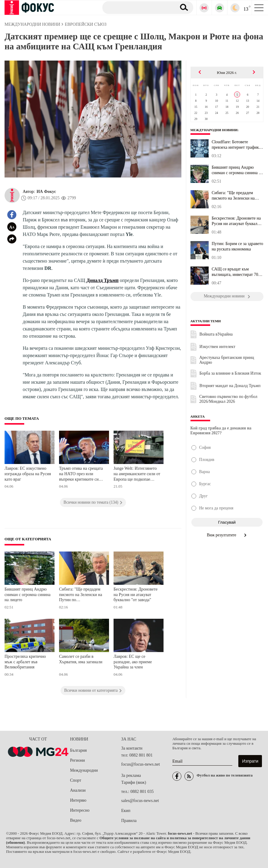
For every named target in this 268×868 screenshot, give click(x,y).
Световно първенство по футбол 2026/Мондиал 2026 (228, 399)
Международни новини (214, 130)
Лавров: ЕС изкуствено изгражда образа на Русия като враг (28, 474)
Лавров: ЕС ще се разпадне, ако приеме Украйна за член (133, 662)
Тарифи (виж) (134, 782)
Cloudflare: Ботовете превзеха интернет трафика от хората (236, 145)
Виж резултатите (227, 535)
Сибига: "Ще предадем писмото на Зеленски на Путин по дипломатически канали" (82, 595)
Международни (84, 770)
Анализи (78, 790)
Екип (126, 811)
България (78, 750)
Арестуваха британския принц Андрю (227, 360)
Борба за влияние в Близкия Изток (230, 373)
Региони (77, 760)
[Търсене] (137, 7)
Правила (129, 821)
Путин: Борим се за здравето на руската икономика (237, 246)
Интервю (78, 800)
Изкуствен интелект (218, 347)
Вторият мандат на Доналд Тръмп (230, 386)
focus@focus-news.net (141, 764)
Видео (76, 820)
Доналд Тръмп (103, 280)
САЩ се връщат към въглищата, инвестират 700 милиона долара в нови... (236, 272)
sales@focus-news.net (140, 801)
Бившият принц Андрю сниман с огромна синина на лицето (28, 595)
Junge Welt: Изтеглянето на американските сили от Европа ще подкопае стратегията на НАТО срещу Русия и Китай (137, 474)
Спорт (76, 780)
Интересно (80, 810)
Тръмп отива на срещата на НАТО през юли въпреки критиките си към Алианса (81, 474)
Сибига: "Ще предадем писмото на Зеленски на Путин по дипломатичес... (235, 196)
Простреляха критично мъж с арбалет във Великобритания (25, 662)
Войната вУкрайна (216, 334)
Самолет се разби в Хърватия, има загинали (81, 659)
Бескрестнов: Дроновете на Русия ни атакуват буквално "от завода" (136, 595)
